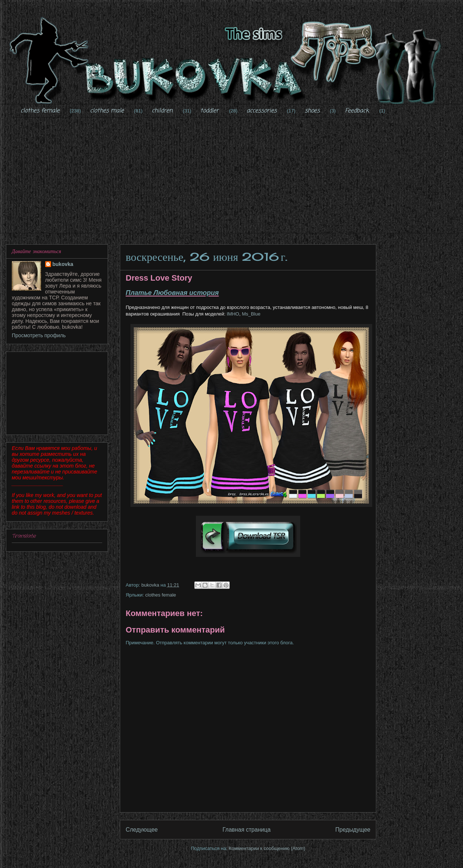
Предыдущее (353, 830)
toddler (209, 111)
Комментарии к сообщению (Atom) (267, 848)
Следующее (142, 830)
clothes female (40, 111)
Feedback (357, 111)
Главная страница (246, 830)
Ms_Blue (251, 314)
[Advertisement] (237, 180)
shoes (312, 111)
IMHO (232, 314)
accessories (262, 111)
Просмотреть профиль (39, 335)
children (162, 111)
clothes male (107, 111)
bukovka (63, 264)
